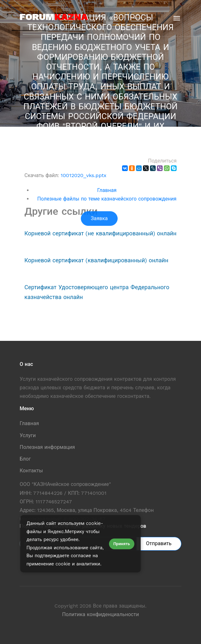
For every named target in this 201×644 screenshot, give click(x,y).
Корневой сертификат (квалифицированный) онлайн (96, 260)
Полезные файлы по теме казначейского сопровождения (107, 199)
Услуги (28, 435)
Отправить (159, 543)
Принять (121, 544)
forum (54, 17)
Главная (107, 190)
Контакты (31, 471)
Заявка (99, 237)
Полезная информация (47, 447)
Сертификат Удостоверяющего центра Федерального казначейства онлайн (97, 292)
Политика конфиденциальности (101, 614)
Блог (25, 459)
